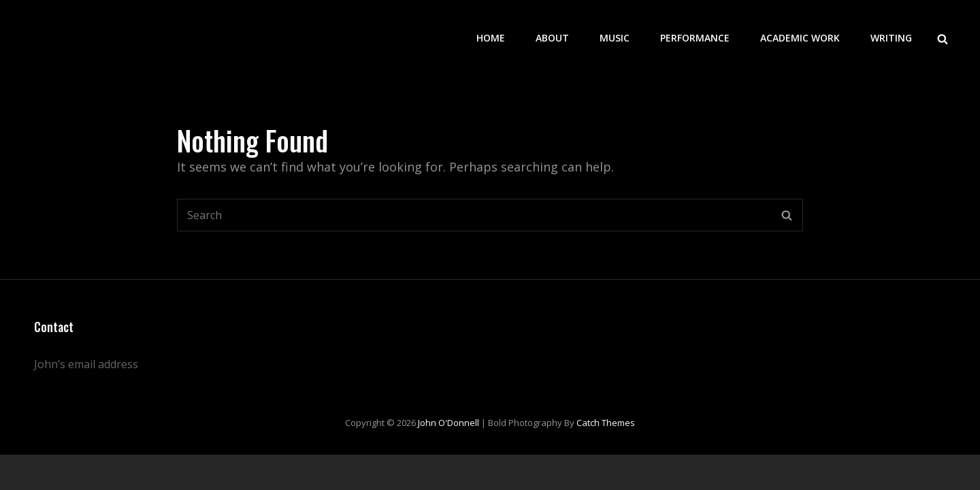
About (552, 38)
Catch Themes (606, 423)
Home (491, 38)
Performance (695, 38)
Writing (891, 38)
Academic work (800, 38)
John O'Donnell (448, 423)
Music (615, 38)
